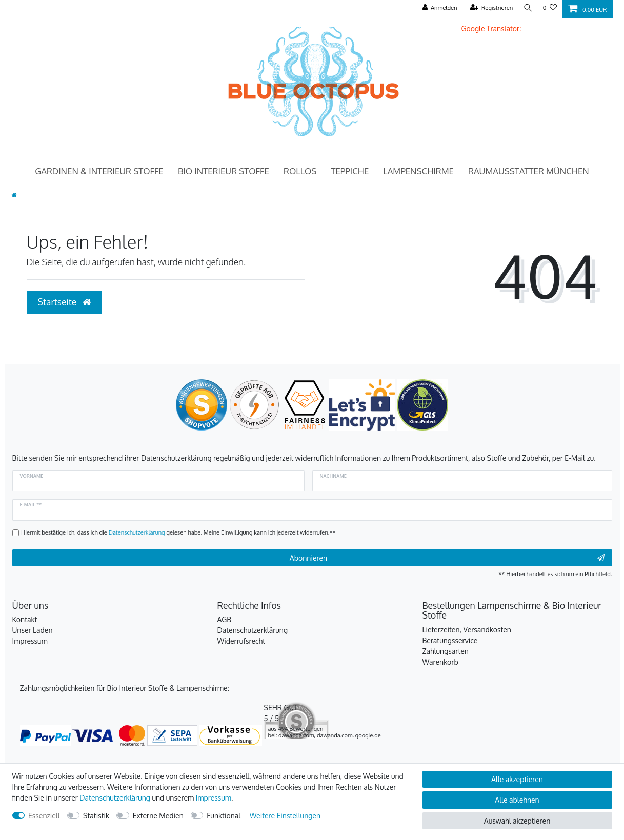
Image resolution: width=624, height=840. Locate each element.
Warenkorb (440, 662)
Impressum (30, 641)
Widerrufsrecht (241, 641)
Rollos (300, 171)
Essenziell (44, 816)
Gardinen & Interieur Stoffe (99, 171)
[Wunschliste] (550, 8)
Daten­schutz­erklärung (115, 798)
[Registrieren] (490, 8)
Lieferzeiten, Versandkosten (467, 630)
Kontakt (25, 619)
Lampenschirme (418, 171)
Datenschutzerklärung (253, 630)
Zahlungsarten (446, 651)
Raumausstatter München (529, 171)
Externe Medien (158, 816)
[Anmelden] (438, 8)
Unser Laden (33, 630)
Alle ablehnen (517, 800)
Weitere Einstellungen (285, 816)
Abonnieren (447, 558)
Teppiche (350, 171)
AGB (225, 619)
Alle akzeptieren (517, 779)
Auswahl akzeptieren (517, 821)
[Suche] (527, 8)
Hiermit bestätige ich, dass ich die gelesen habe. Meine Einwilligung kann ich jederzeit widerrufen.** (178, 532)
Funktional (224, 816)
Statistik (96, 816)
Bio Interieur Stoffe (224, 171)
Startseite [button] (64, 302)
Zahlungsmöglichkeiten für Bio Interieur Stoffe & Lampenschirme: (125, 688)
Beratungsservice (450, 640)
